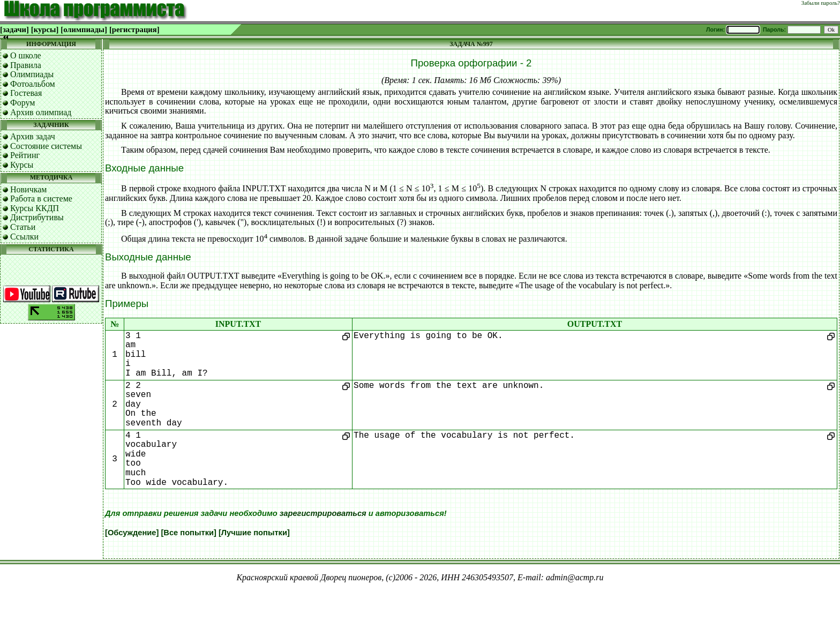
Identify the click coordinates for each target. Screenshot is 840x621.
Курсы (22, 165)
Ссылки (24, 237)
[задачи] (14, 29)
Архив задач (33, 136)
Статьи (23, 227)
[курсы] (45, 29)
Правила (26, 65)
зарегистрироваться (323, 513)
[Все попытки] (188, 533)
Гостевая (26, 93)
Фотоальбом (33, 84)
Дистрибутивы (37, 217)
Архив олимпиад (41, 112)
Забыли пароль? (821, 3)
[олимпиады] (84, 29)
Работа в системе (41, 199)
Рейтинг (25, 155)
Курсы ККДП (35, 208)
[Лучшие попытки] (254, 533)
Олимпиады (32, 74)
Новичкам (28, 189)
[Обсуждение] (132, 533)
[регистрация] (134, 29)
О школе (26, 55)
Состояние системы (46, 146)
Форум (22, 103)
